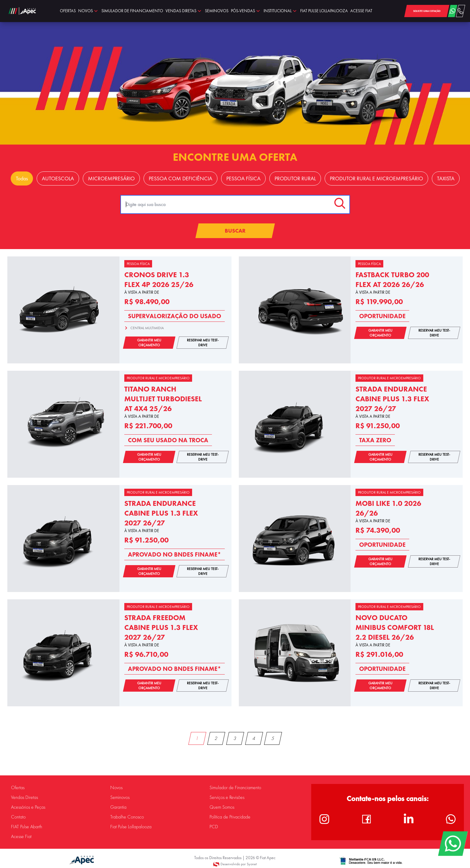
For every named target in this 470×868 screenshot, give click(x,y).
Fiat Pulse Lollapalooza (131, 827)
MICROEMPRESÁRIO (111, 178)
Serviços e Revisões (227, 797)
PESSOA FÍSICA (243, 178)
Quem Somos (222, 807)
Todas (22, 178)
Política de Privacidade (230, 817)
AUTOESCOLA (58, 178)
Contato (18, 817)
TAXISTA (446, 178)
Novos (116, 788)
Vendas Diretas (24, 797)
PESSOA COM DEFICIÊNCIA (180, 178)
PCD (214, 827)
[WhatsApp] (453, 844)
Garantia (118, 807)
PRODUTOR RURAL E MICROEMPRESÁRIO (376, 178)
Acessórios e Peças (28, 807)
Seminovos (120, 797)
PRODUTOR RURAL (295, 178)
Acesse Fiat (21, 837)
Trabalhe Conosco (127, 817)
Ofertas (18, 788)
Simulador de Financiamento (235, 788)
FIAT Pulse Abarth (27, 827)
